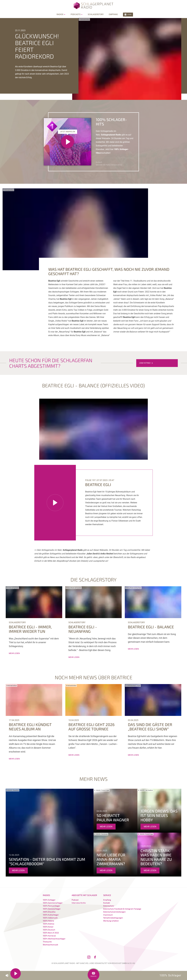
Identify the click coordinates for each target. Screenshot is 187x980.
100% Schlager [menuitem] (49, 900)
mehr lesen (14, 653)
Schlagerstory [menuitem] (96, 14)
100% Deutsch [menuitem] (49, 930)
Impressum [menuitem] (108, 915)
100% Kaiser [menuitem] (48, 927)
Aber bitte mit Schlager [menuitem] (84, 895)
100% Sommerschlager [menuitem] (53, 903)
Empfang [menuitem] (113, 14)
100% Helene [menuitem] (48, 921)
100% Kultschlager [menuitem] (51, 915)
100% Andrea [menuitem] (49, 924)
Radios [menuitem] (61, 14)
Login (128, 15)
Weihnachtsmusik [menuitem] (50, 945)
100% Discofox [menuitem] (49, 912)
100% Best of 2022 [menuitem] (51, 933)
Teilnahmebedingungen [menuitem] (113, 918)
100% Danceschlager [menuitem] (52, 909)
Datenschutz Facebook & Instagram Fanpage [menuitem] (122, 909)
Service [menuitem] (107, 895)
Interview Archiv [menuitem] (79, 903)
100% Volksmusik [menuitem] (50, 918)
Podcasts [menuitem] (77, 14)
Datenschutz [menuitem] (109, 906)
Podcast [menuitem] (75, 900)
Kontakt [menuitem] (107, 903)
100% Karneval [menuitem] (49, 936)
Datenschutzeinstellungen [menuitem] (114, 912)
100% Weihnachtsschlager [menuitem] (54, 939)
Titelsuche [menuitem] (47, 942)
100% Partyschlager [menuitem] (51, 906)
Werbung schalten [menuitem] (111, 921)
